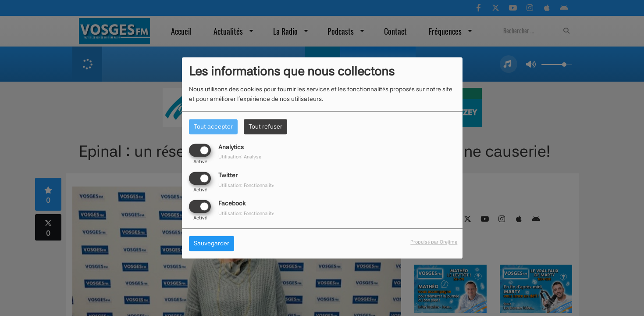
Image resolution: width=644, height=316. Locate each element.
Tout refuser (265, 126)
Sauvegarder (212, 244)
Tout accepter (213, 126)
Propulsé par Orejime (434, 242)
